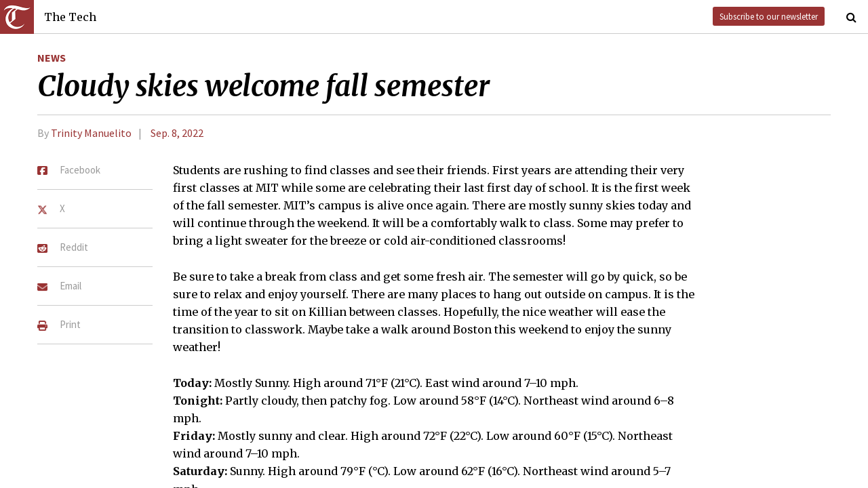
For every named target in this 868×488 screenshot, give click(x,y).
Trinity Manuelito (91, 133)
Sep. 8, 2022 (177, 133)
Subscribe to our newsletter (769, 16)
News (52, 58)
